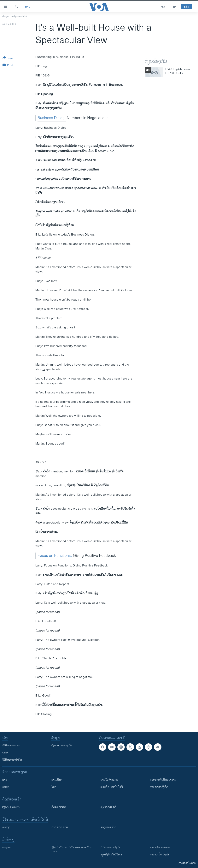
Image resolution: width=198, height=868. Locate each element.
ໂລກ (54, 787)
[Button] (8, 59)
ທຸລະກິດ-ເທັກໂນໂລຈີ (112, 787)
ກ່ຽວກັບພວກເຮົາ (11, 807)
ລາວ (5, 780)
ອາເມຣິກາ (57, 780)
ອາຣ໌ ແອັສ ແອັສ (60, 827)
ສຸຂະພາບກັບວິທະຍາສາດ (163, 780)
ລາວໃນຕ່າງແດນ (109, 780)
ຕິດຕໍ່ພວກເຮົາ (59, 807)
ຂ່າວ (28, 7)
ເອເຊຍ (6, 787)
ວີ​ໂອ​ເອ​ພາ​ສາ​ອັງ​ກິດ (111, 847)
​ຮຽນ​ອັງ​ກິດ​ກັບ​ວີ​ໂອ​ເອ (111, 855)
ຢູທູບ (5, 753)
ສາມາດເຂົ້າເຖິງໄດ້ (159, 855)
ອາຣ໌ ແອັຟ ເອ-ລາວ (160, 847)
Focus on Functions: (55, 556)
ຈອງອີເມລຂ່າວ (108, 827)
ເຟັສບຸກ (6, 827)
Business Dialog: (52, 118)
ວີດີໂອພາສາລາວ (11, 745)
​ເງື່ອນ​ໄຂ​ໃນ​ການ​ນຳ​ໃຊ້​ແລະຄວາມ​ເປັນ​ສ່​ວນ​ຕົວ (72, 849)
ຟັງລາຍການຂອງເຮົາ (61, 745)
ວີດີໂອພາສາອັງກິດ (12, 760)
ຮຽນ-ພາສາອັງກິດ (159, 787)
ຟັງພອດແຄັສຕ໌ (108, 807)
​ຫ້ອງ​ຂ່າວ (7, 847)
